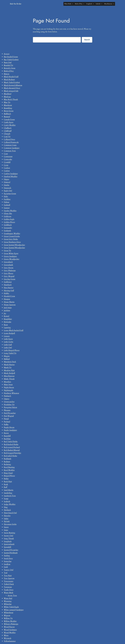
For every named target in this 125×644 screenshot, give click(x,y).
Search (87, 40)
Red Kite (7, 439)
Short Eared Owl (10, 513)
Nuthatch (7, 396)
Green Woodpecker (12, 259)
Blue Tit (7, 102)
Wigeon (7, 615)
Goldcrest (8, 216)
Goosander (8, 228)
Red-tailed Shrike (10, 456)
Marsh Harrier (9, 365)
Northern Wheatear (11, 393)
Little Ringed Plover (12, 350)
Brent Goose (9, 111)
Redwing (7, 464)
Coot (6, 154)
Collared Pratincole (11, 142)
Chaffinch (8, 128)
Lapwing (7, 328)
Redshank (8, 459)
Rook (6, 484)
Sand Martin (9, 490)
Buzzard (7, 117)
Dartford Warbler (11, 176)
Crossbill (7, 162)
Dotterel (7, 182)
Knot (6, 325)
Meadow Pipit (9, 370)
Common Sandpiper (12, 148)
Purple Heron (9, 427)
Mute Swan (8, 385)
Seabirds (99, 4)
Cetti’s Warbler (10, 125)
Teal (6, 573)
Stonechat (8, 561)
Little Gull (8, 345)
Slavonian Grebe (10, 524)
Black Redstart (9, 80)
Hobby (7, 293)
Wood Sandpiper (10, 630)
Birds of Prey (80, 4)
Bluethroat (8, 105)
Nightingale (8, 390)
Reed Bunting (9, 467)
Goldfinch (8, 225)
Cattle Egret (9, 122)
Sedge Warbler (10, 504)
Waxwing (8, 601)
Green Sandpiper (10, 256)
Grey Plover (9, 273)
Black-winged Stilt (11, 91)
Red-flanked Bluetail (12, 450)
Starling (7, 556)
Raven (6, 433)
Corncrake (8, 159)
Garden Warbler (10, 211)
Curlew (7, 171)
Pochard (7, 422)
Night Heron (9, 387)
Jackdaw (7, 310)
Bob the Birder (16, 4)
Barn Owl (8, 62)
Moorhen (7, 382)
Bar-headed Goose (11, 57)
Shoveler (7, 516)
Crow (6, 165)
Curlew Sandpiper (11, 174)
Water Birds (69, 4)
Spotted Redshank (11, 553)
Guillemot (8, 282)
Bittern (7, 74)
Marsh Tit (8, 367)
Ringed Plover (9, 476)
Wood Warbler (10, 633)
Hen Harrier (9, 288)
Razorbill (7, 436)
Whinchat (8, 604)
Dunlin (7, 185)
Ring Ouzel (8, 473)
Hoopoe (7, 299)
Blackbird (8, 94)
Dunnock (7, 188)
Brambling (8, 108)
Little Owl (8, 348)
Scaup (6, 499)
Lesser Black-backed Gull (14, 330)
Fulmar (7, 202)
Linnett (7, 336)
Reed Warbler (9, 470)
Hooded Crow (9, 296)
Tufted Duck (9, 584)
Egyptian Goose (10, 194)
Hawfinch (8, 285)
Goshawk (7, 231)
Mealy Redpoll (9, 373)
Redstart (7, 462)
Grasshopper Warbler (12, 234)
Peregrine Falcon (10, 407)
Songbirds (90, 4)
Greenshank (8, 265)
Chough (7, 134)
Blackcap (7, 97)
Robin (6, 479)
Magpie (7, 356)
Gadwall (7, 205)
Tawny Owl (9, 570)
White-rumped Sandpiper (14, 610)
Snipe (6, 530)
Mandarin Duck (10, 362)
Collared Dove (9, 139)
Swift (6, 567)
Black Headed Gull (11, 77)
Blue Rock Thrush (11, 99)
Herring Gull (9, 291)
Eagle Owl (8, 191)
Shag (6, 507)
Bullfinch (7, 114)
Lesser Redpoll (9, 333)
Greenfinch (8, 262)
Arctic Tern (12, 596)
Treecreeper (9, 581)
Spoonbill (7, 547)
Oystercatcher (9, 402)
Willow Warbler (10, 621)
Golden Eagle (9, 219)
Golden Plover (9, 222)
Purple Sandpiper (10, 430)
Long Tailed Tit (10, 353)
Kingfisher (8, 319)
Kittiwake (8, 322)
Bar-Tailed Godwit (11, 60)
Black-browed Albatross (13, 85)
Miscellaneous (109, 4)
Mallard (7, 359)
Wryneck (8, 638)
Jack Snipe (8, 308)
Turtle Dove (9, 590)
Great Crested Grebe (12, 236)
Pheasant (7, 410)
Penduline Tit (9, 405)
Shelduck (7, 510)
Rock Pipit (8, 481)
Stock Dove (8, 558)
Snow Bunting (9, 533)
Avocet (7, 54)
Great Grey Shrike (11, 239)
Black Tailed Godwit (12, 82)
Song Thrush (9, 539)
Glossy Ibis (8, 213)
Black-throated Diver (12, 88)
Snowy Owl (8, 536)
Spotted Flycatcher (11, 550)
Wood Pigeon (9, 627)
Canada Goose (9, 119)
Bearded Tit (8, 65)
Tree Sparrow (9, 578)
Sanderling (8, 493)
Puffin (6, 424)
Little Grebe (9, 342)
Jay (5, 313)
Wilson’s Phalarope (11, 624)
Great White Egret (11, 253)
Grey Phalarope (10, 270)
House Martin (9, 302)
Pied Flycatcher (10, 413)
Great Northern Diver (12, 242)
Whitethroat (9, 613)
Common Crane (10, 145)
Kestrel (7, 316)
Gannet (7, 208)
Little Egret (8, 339)
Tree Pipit (8, 576)
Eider (6, 196)
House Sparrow (10, 305)
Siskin (6, 519)
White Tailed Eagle (11, 607)
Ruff (5, 487)
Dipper (7, 179)
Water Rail (8, 598)
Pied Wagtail (9, 416)
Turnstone (8, 587)
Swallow (7, 564)
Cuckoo (7, 168)
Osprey (7, 399)
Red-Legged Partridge (12, 453)
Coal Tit (7, 137)
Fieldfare (7, 199)
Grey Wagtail (9, 276)
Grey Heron (9, 268)
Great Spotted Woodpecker (14, 245)
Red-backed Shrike (11, 444)
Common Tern (10, 151)
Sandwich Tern (10, 496)
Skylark (7, 521)
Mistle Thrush (9, 379)
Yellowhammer (10, 641)
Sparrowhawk (9, 544)
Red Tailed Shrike (11, 442)
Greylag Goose (10, 279)
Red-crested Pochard (12, 447)
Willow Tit (8, 618)
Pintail (6, 419)
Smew (6, 527)
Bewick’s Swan (10, 68)
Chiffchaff (8, 131)
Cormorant (8, 156)
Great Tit (7, 251)
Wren (6, 635)
